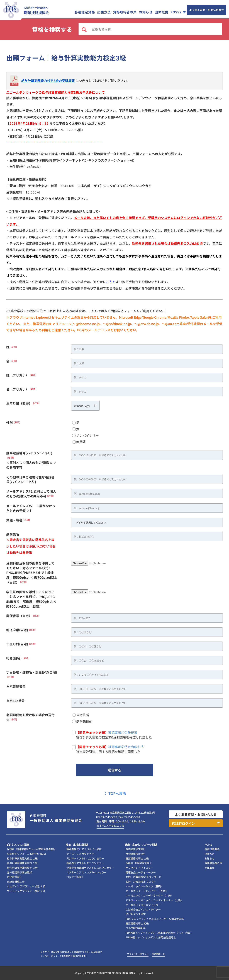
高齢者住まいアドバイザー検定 (84, 849)
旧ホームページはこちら (110, 826)
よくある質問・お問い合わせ (207, 10)
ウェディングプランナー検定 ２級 (26, 891)
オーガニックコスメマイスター (143, 905)
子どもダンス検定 (136, 914)
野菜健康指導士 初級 (137, 923)
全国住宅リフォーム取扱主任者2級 (26, 854)
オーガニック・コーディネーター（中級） (149, 895)
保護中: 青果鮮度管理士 (139, 863)
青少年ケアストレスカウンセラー (85, 858)
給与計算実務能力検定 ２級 (22, 863)
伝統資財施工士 (16, 882)
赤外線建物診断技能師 (20, 872)
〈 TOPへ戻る (114, 793)
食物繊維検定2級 (135, 854)
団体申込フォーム (124, 311)
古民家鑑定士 (14, 877)
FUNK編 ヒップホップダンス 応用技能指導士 (151, 937)
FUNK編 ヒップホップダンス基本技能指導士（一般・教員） (159, 933)
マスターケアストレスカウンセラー (86, 872)
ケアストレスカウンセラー (81, 854)
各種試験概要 (212, 849)
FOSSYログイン (183, 823)
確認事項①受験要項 (123, 732)
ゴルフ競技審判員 (136, 928)
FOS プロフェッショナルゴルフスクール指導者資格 (155, 919)
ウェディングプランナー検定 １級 (26, 886)
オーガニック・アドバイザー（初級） (147, 891)
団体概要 (162, 12)
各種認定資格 (85, 12)
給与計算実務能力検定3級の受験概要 (48, 81)
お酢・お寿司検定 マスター (141, 882)
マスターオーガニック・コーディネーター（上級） (154, 900)
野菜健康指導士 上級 (137, 858)
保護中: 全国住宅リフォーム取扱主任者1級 (31, 849)
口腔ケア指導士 (75, 877)
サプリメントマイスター (139, 868)
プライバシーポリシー (138, 954)
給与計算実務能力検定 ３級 (22, 868)
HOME (208, 844)
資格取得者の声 (125, 12)
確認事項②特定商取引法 (126, 747)
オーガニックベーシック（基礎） (144, 886)
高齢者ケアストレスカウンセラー (85, 863)
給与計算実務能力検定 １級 (22, 858)
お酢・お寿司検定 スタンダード (143, 877)
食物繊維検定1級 (135, 849)
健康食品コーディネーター (141, 872)
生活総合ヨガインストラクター (143, 909)
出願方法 (104, 12)
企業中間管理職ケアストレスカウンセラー (90, 868)
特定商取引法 (158, 954)
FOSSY (176, 12)
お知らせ (146, 12)
